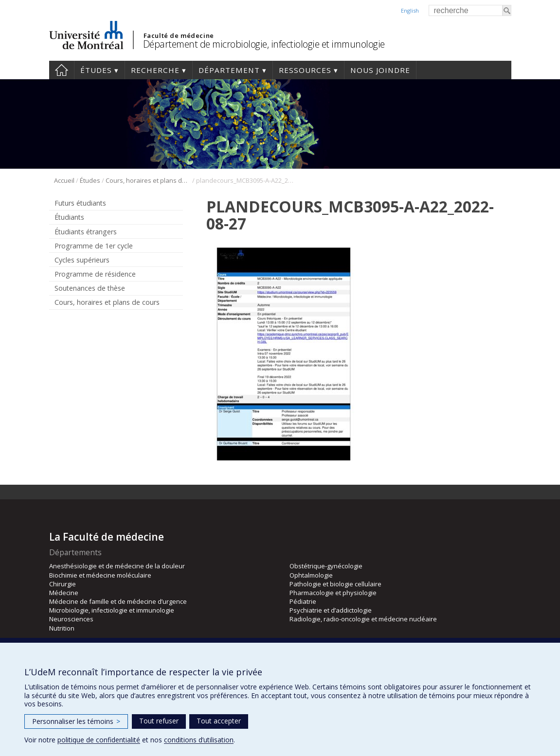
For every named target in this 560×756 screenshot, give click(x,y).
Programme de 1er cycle (94, 246)
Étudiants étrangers (86, 232)
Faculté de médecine (179, 35)
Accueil (62, 70)
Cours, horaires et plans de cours (148, 180)
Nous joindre (380, 70)
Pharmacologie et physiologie (333, 593)
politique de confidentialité (99, 740)
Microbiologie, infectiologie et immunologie (112, 610)
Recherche (155, 70)
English (410, 10)
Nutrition (62, 628)
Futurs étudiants (80, 203)
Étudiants (69, 217)
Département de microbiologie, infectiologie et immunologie (264, 44)
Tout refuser (159, 721)
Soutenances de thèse (90, 288)
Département (229, 70)
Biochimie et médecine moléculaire (100, 575)
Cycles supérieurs (82, 260)
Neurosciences (71, 619)
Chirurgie (63, 584)
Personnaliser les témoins (76, 721)
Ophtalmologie (311, 575)
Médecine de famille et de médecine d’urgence (118, 601)
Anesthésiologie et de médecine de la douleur (117, 566)
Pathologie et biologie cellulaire (335, 584)
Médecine (64, 593)
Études (96, 70)
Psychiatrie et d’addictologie (331, 610)
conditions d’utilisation (199, 740)
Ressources (305, 70)
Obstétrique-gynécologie (326, 566)
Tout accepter (219, 721)
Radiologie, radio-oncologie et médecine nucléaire (363, 619)
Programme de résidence (95, 274)
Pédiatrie (303, 601)
